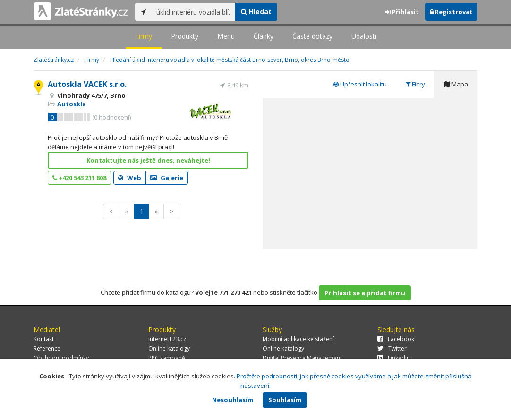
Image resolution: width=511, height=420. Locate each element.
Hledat (256, 12)
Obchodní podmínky (61, 358)
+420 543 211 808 (79, 178)
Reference (47, 348)
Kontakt (44, 339)
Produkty (185, 36)
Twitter (392, 348)
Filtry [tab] (415, 84)
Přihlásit (402, 12)
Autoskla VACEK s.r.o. (87, 84)
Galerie (167, 178)
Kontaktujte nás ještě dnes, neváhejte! (148, 160)
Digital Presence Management (302, 358)
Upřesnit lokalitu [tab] (360, 84)
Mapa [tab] (456, 84)
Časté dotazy (312, 36)
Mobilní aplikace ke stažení (298, 339)
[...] (193, 12)
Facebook (396, 339)
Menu (226, 36)
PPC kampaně (167, 358)
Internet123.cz (167, 339)
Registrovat (451, 12)
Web (130, 178)
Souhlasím (285, 400)
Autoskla (72, 104)
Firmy (144, 36)
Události (364, 36)
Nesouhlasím (233, 400)
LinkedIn (394, 358)
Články (264, 36)
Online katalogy (169, 348)
